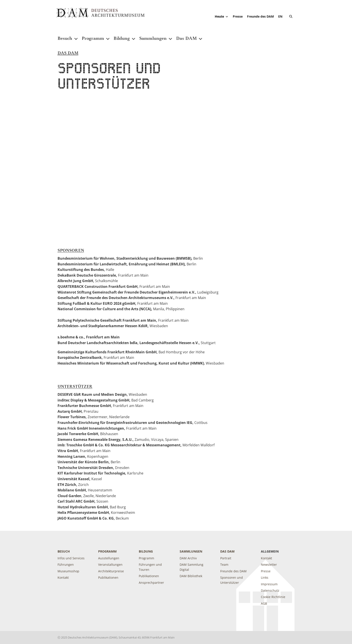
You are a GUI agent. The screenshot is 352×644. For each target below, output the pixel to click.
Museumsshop (68, 571)
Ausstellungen (109, 558)
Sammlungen (156, 36)
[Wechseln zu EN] (280, 16)
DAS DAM (227, 551)
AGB (264, 603)
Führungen (66, 565)
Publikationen (108, 577)
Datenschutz (270, 590)
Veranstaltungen (110, 565)
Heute (222, 16)
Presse (238, 16)
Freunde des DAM (260, 16)
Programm (96, 36)
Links (265, 577)
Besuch (68, 36)
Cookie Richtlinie (273, 597)
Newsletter (269, 565)
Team (224, 565)
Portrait (226, 558)
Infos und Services (71, 558)
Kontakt (63, 577)
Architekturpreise (111, 571)
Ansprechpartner (151, 583)
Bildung (125, 36)
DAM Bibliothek (191, 576)
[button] (291, 16)
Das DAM (190, 36)
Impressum (269, 584)
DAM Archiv (188, 558)
